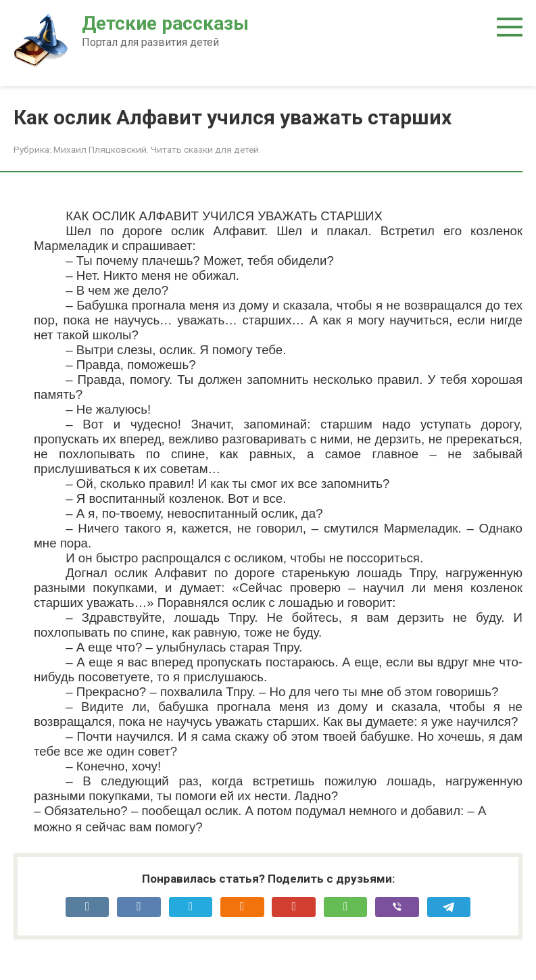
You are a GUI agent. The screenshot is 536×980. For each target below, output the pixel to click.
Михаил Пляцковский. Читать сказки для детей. (157, 149)
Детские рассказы (165, 23)
